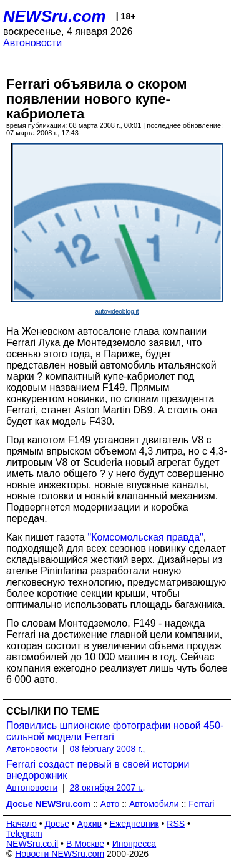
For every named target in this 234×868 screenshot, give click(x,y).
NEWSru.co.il (32, 844)
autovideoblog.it (117, 311)
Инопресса (134, 844)
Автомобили (154, 804)
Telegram (24, 834)
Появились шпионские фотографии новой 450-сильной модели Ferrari (115, 731)
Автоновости (32, 43)
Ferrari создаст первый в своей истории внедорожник (98, 770)
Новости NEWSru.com (60, 854)
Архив (90, 824)
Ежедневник (134, 824)
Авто (110, 804)
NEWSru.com (55, 16)
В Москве (85, 844)
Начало (22, 824)
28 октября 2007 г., (108, 788)
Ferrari (201, 804)
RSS (176, 824)
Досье (57, 824)
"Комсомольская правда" (145, 537)
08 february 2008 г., (108, 749)
